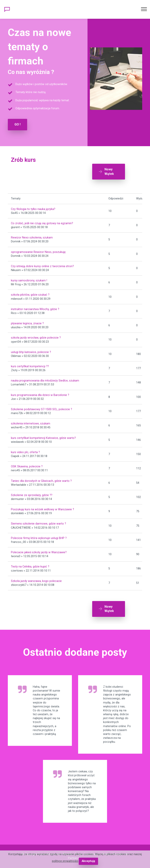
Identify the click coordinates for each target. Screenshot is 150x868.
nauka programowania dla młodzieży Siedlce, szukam (45, 381)
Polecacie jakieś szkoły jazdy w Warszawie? (39, 552)
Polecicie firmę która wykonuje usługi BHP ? (39, 538)
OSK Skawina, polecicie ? (27, 466)
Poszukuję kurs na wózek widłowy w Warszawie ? (42, 509)
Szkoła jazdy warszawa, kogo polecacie (36, 581)
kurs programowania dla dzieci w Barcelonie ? (40, 395)
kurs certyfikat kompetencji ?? (30, 366)
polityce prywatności (65, 861)
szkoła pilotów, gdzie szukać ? (30, 295)
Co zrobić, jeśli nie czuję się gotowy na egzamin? (42, 223)
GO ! (17, 124)
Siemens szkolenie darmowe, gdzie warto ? (38, 524)
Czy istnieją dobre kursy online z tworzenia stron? (42, 266)
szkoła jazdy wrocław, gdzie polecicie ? (36, 338)
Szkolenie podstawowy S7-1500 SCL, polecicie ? (42, 409)
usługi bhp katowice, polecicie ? (31, 352)
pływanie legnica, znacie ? (27, 323)
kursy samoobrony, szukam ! (29, 281)
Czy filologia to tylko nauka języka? (33, 209)
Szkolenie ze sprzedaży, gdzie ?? (32, 495)
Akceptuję (88, 861)
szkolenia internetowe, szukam (31, 424)
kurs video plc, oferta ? (25, 452)
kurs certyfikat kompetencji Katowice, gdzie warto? (43, 438)
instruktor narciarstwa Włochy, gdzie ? (35, 309)
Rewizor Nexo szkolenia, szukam (32, 238)
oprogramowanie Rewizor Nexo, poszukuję (38, 252)
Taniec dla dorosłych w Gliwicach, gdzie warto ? (41, 481)
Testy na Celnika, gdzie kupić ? (30, 567)
